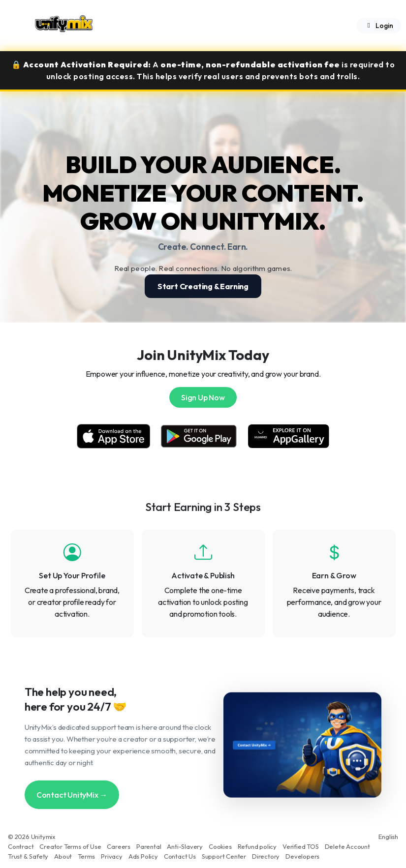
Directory (266, 856)
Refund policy (257, 846)
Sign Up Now (203, 397)
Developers (302, 856)
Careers (119, 846)
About (63, 856)
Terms (86, 856)
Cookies (220, 846)
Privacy (112, 856)
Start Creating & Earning (203, 286)
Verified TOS (301, 846)
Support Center (224, 856)
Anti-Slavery (185, 846)
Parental (149, 846)
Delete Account (347, 846)
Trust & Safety (28, 856)
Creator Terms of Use (70, 846)
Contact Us (180, 856)
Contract (21, 846)
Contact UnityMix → (72, 795)
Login (379, 26)
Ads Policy (143, 856)
